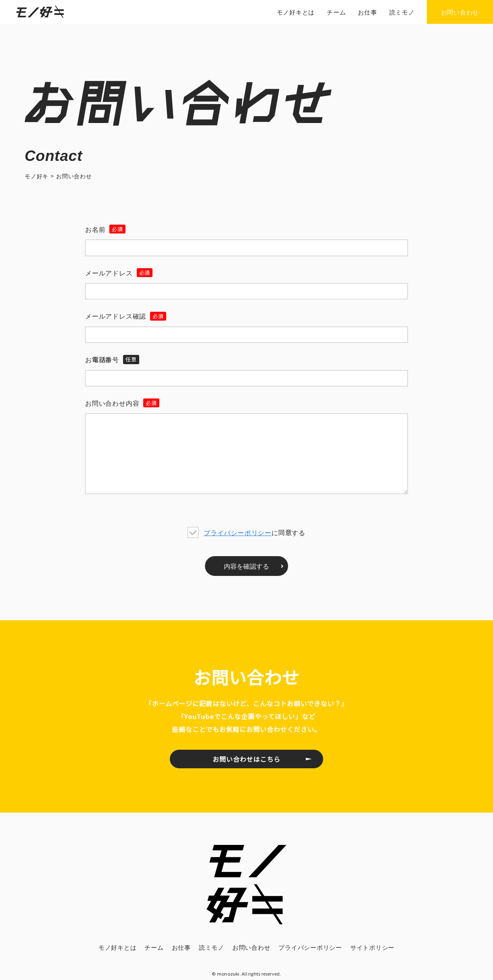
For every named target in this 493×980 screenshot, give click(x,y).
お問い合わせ (252, 947)
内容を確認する (246, 566)
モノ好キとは (118, 947)
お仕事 (181, 947)
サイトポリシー (372, 947)
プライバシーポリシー (238, 532)
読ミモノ (212, 947)
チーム (154, 947)
